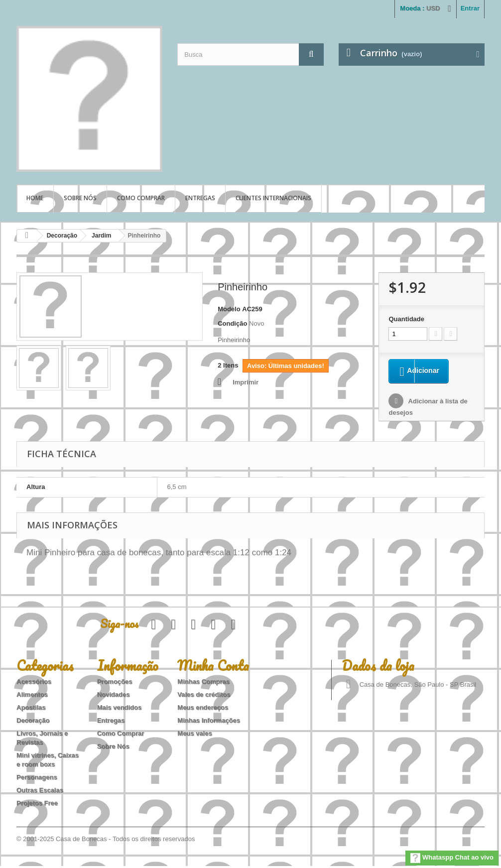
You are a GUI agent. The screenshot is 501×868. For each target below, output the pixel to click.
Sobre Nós (80, 198)
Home (35, 198)
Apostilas (31, 709)
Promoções (115, 683)
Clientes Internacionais (273, 198)
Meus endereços (203, 709)
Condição (232, 323)
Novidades (114, 696)
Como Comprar (141, 198)
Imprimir (246, 382)
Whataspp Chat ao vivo (452, 858)
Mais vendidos (120, 709)
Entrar (470, 8)
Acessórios (34, 683)
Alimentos (32, 696)
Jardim (101, 236)
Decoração (62, 236)
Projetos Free (37, 805)
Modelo (229, 309)
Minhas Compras (203, 683)
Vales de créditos (204, 696)
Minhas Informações (209, 722)
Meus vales (194, 735)
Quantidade (406, 319)
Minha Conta (213, 667)
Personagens (37, 779)
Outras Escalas (40, 792)
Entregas (200, 198)
